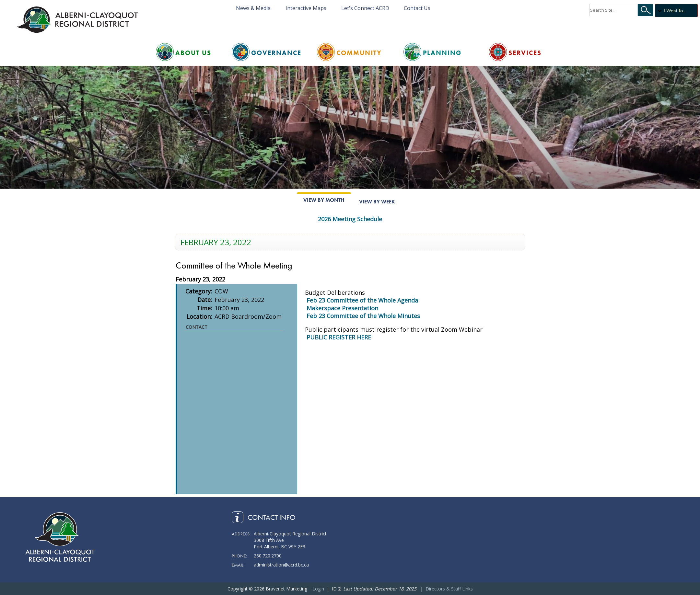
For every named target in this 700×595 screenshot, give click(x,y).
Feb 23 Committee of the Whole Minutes (363, 316)
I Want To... (675, 11)
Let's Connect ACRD (365, 8)
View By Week (377, 202)
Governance (276, 53)
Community (359, 53)
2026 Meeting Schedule (350, 219)
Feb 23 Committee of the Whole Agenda (362, 300)
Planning (442, 53)
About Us (193, 53)
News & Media (253, 8)
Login (318, 589)
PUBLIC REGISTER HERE (339, 337)
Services (525, 53)
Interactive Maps (306, 8)
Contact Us (417, 8)
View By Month (324, 200)
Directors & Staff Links (449, 589)
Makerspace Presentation (342, 308)
